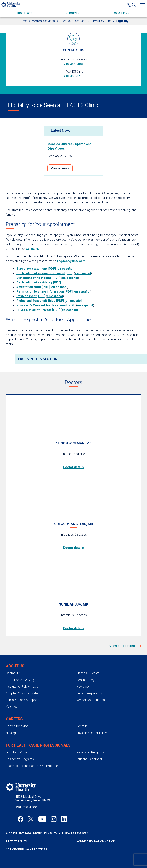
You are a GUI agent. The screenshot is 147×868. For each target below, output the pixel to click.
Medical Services (43, 21)
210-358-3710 (73, 76)
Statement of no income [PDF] (38, 278)
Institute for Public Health (22, 687)
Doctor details (73, 467)
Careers (14, 719)
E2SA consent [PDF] (31, 296)
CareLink (32, 249)
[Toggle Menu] (142, 5)
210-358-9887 (73, 64)
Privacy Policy (16, 841)
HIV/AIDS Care (101, 21)
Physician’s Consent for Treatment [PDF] (46, 305)
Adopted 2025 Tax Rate (22, 693)
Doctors (24, 13)
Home (23, 21)
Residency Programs (20, 759)
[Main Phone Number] (129, 5)
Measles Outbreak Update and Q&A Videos (69, 146)
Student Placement (89, 759)
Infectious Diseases (73, 21)
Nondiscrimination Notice (96, 841)
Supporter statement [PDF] (36, 269)
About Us (15, 666)
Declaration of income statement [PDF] (45, 273)
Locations (121, 13)
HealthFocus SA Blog (20, 680)
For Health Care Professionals (38, 745)
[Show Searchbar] (135, 5)
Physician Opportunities (92, 733)
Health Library (85, 680)
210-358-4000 (26, 807)
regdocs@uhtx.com (71, 261)
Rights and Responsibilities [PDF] (40, 301)
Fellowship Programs (91, 752)
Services (72, 13)
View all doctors (122, 646)
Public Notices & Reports (22, 700)
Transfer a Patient (18, 752)
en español (65, 269)
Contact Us (13, 673)
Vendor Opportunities (91, 700)
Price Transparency (89, 693)
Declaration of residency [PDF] (39, 282)
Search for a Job (17, 726)
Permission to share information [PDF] (45, 292)
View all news (60, 168)
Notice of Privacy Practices (26, 849)
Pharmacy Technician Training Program (32, 766)
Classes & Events (88, 673)
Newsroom (84, 687)
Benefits (82, 726)
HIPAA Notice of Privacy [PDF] (38, 310)
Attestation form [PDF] (33, 287)
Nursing (11, 733)
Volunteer (12, 707)
